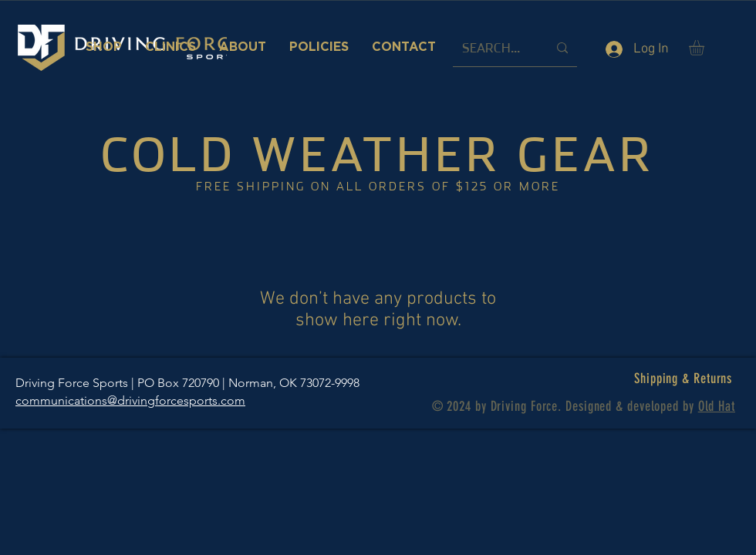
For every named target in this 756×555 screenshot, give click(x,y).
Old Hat (717, 406)
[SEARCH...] (493, 48)
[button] (705, 48)
